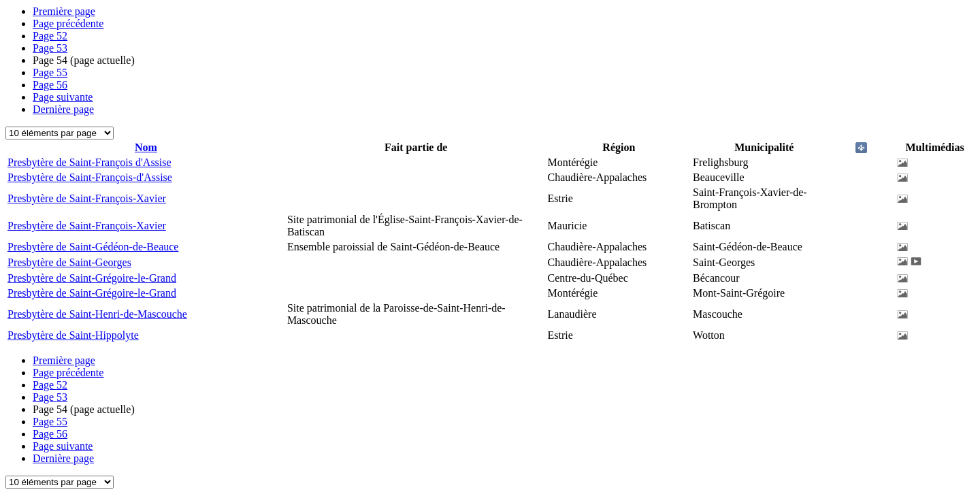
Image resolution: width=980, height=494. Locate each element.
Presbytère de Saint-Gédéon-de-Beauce (93, 247)
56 (50, 85)
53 (50, 48)
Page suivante (63, 97)
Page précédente (68, 23)
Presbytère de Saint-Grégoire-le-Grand (92, 278)
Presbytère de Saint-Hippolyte (73, 335)
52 (50, 36)
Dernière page (63, 109)
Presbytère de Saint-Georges (69, 262)
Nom (146, 147)
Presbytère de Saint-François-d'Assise (90, 177)
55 (50, 72)
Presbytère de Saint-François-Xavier (87, 198)
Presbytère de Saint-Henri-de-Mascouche (97, 314)
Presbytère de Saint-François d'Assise (89, 162)
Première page (64, 11)
